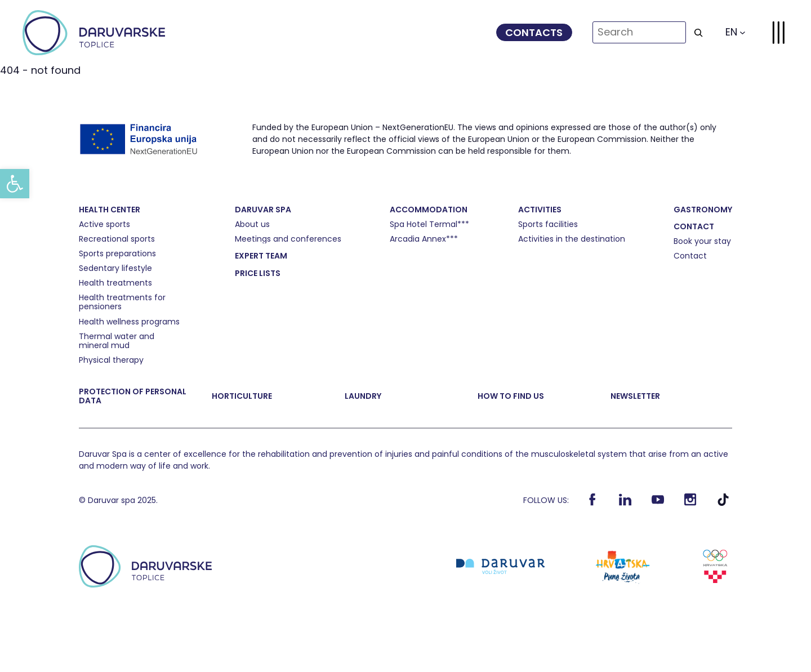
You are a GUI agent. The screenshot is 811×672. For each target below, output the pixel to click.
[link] (15, 184)
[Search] (698, 32)
